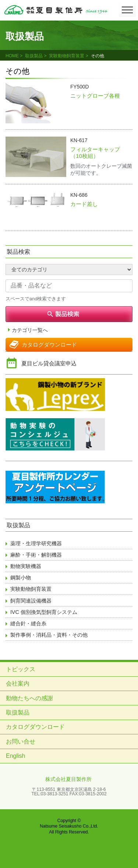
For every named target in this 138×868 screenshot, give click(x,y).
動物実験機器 (26, 566)
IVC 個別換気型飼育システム (44, 612)
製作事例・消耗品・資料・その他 (49, 635)
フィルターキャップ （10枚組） (98, 153)
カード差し (84, 204)
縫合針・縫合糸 (28, 623)
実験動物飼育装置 (67, 56)
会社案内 (18, 683)
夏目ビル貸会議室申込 (49, 363)
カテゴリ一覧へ (30, 330)
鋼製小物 (21, 578)
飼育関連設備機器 (31, 601)
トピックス (21, 669)
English (15, 756)
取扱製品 (34, 56)
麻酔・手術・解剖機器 (36, 555)
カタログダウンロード (49, 345)
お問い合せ (21, 742)
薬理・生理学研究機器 (36, 543)
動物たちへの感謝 (29, 698)
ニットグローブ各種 (95, 96)
